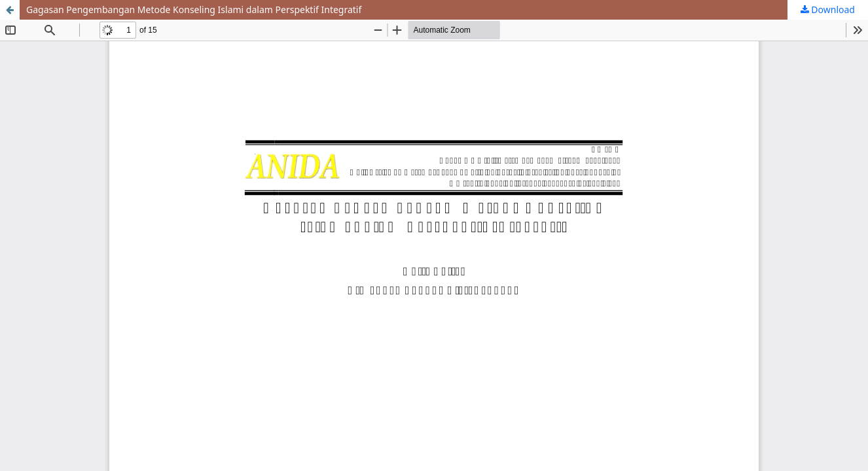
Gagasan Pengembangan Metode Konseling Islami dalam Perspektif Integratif (194, 9)
